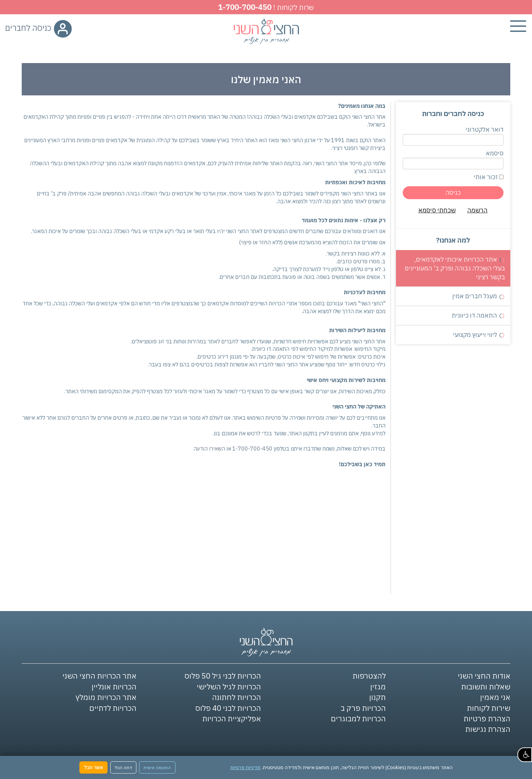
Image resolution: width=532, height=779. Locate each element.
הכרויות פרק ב (363, 708)
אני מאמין (495, 697)
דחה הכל (123, 767)
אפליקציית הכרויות (232, 718)
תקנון (377, 697)
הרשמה (477, 210)
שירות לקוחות (489, 708)
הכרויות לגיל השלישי (229, 687)
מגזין (378, 687)
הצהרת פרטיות (487, 718)
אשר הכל (93, 767)
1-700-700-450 (245, 7)
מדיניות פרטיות (245, 767)
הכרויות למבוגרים (358, 718)
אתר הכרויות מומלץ (106, 697)
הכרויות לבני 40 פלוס (228, 708)
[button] (525, 755)
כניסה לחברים (39, 28)
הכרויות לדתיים (113, 708)
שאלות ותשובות (486, 687)
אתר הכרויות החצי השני (99, 676)
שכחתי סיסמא (437, 210)
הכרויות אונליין (114, 687)
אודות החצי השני (484, 676)
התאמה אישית (157, 767)
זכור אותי (489, 177)
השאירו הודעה (209, 449)
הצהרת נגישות (488, 729)
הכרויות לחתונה (236, 697)
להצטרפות (369, 676)
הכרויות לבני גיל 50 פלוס (223, 676)
